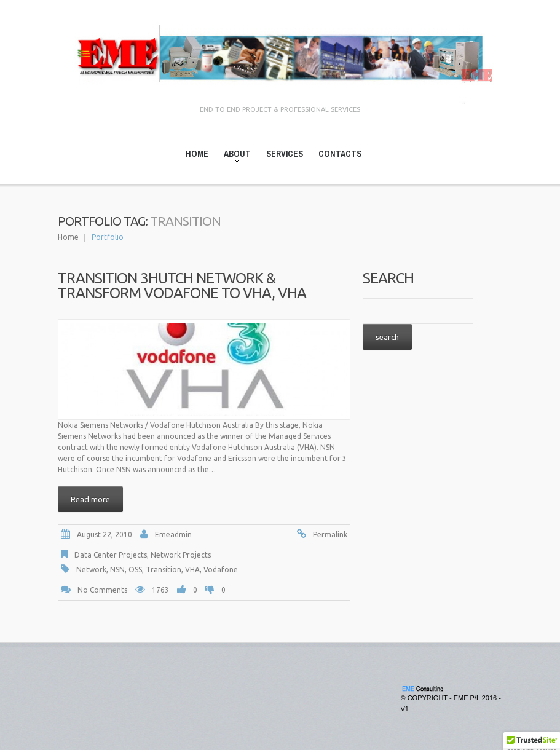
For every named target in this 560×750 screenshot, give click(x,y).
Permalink (330, 535)
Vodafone (221, 570)
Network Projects (181, 555)
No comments (102, 590)
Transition (164, 570)
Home (197, 154)
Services (285, 154)
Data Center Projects (111, 555)
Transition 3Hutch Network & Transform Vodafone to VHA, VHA (182, 286)
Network (91, 570)
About (234, 156)
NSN (117, 570)
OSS (135, 570)
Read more (90, 499)
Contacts (340, 154)
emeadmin (173, 535)
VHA (192, 570)
